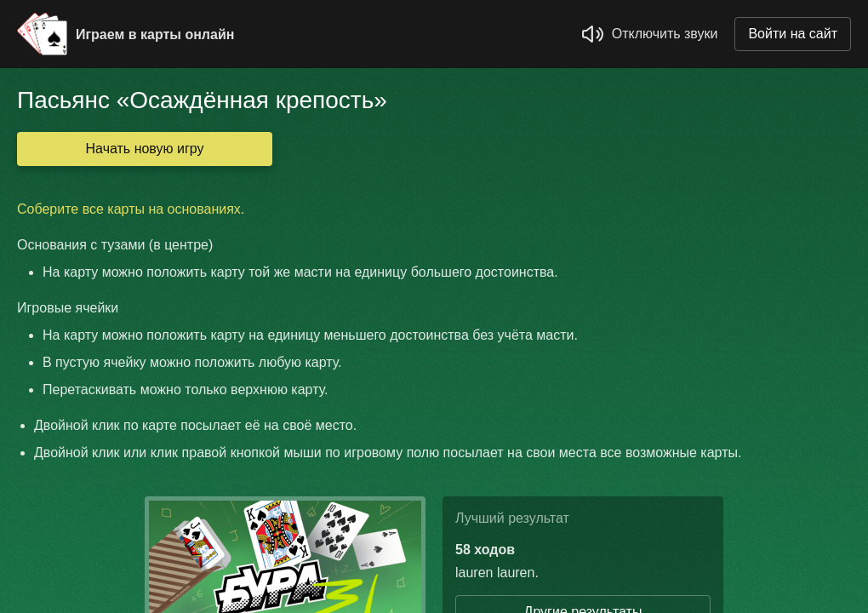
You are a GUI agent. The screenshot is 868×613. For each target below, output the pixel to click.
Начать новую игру (145, 149)
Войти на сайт (793, 34)
